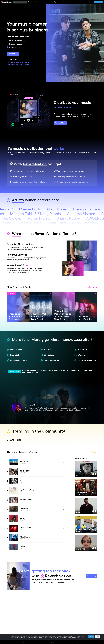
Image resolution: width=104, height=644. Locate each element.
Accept (91, 637)
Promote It (13, 355)
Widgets (80, 355)
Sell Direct (81, 350)
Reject (98, 637)
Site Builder (47, 355)
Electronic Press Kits (85, 361)
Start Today (92, 576)
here (77, 637)
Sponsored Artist (50, 361)
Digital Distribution (17, 361)
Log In (91, 2)
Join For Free (98, 2)
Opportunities (14, 350)
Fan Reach (47, 350)
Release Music (60, 123)
